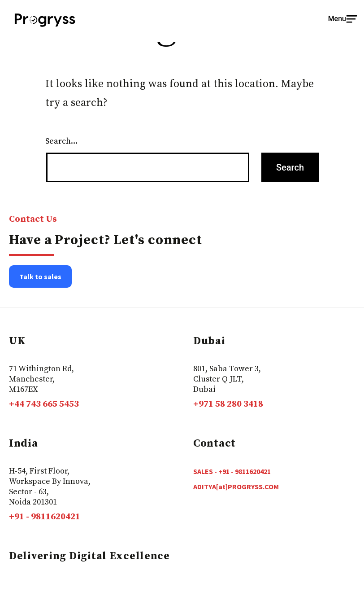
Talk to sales (40, 276)
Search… (62, 141)
